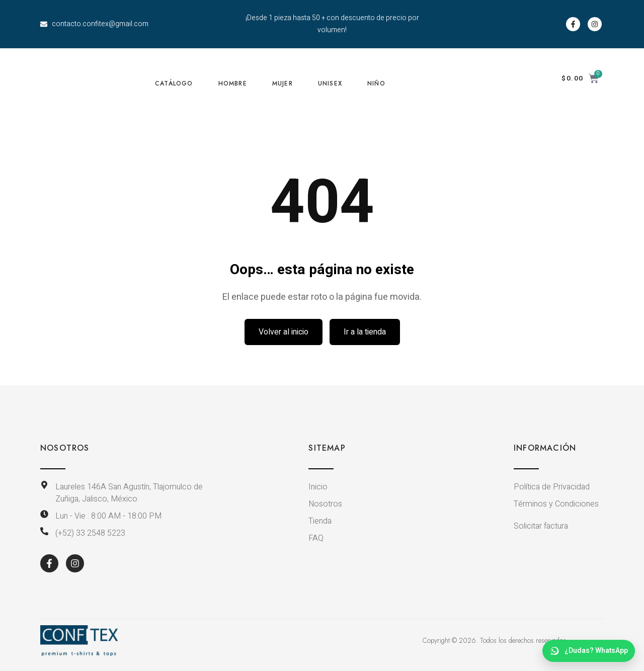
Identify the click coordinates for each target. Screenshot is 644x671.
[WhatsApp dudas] (589, 651)
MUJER (283, 83)
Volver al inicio (284, 332)
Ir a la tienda (365, 332)
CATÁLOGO (174, 83)
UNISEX (330, 83)
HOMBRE (233, 83)
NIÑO (376, 83)
